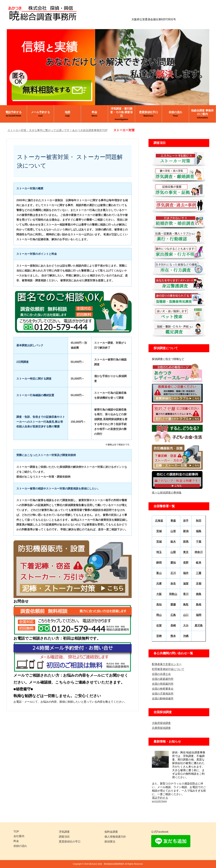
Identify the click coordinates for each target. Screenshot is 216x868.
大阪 (159, 594)
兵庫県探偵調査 (161, 728)
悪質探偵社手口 (148, 114)
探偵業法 (110, 842)
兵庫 (159, 584)
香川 (186, 594)
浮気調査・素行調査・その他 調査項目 (121, 114)
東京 (186, 552)
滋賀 (186, 584)
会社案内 (19, 836)
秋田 (199, 521)
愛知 (173, 563)
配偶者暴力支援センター (167, 664)
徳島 (199, 594)
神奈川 (199, 552)
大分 (186, 625)
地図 (67, 114)
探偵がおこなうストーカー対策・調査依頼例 (43, 477)
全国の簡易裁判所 (163, 684)
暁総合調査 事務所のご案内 (202, 114)
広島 (173, 615)
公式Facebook (160, 832)
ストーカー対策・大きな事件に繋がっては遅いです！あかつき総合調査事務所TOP (57, 130)
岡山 (159, 615)
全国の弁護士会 (161, 674)
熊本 (173, 636)
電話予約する (13, 114)
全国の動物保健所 (163, 699)
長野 (186, 563)
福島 (199, 531)
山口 (186, 615)
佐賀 (159, 625)
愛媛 (173, 605)
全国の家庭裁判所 (163, 679)
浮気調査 (64, 832)
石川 (173, 573)
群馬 (186, 542)
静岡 (159, 563)
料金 (94, 114)
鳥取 (186, 605)
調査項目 (64, 837)
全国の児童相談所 (163, 694)
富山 (159, 573)
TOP (16, 832)
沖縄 (186, 636)
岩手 (186, 521)
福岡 (199, 615)
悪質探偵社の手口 (70, 842)
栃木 (173, 542)
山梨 (173, 552)
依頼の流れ (175, 114)
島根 (199, 605)
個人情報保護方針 (115, 837)
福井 (186, 573)
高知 (159, 605)
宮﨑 (159, 636)
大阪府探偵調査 (161, 723)
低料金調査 (111, 832)
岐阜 (199, 563)
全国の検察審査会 (163, 689)
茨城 (159, 542)
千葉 (199, 542)
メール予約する (40, 114)
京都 (199, 584)
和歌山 (173, 594)
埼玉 (159, 552)
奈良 (173, 584)
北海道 (159, 521)
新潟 (186, 531)
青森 (173, 521)
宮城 (159, 531)
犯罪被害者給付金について (168, 669)
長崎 (173, 625)
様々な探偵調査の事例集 (167, 493)
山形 (173, 531)
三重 (199, 573)
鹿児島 (199, 625)
